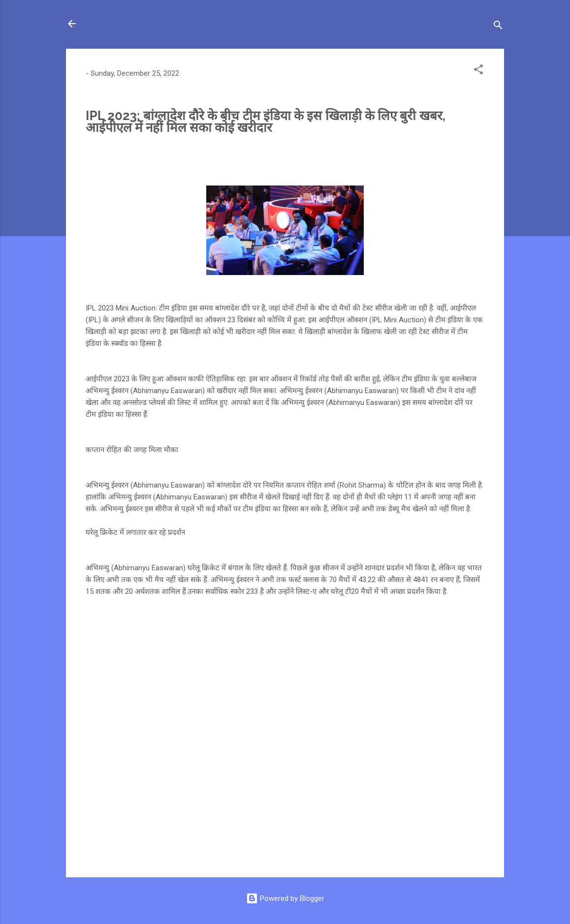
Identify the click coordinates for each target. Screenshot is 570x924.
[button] (478, 71)
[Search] (498, 27)
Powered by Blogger (285, 898)
